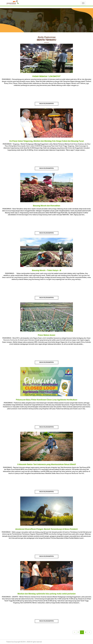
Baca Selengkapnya (46, 104)
